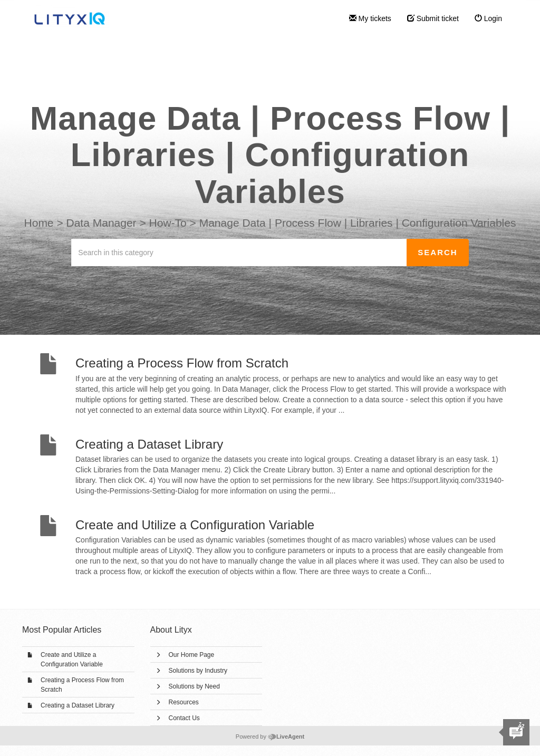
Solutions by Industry (198, 671)
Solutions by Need (194, 686)
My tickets (370, 18)
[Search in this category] (239, 253)
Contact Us (184, 718)
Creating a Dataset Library (78, 705)
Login (488, 18)
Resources (184, 702)
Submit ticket (433, 18)
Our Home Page (192, 655)
